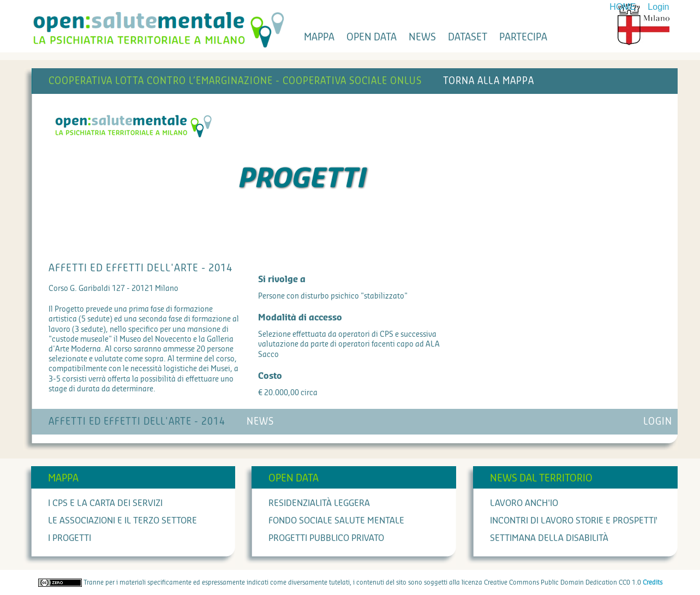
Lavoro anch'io (524, 503)
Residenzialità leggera (319, 503)
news (422, 37)
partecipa (523, 37)
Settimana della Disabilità (549, 538)
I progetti (70, 538)
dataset (468, 37)
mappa (319, 37)
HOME (623, 7)
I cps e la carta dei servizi (105, 503)
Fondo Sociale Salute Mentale (336, 521)
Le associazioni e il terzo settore (122, 521)
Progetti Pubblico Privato (326, 538)
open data (372, 37)
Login (658, 7)
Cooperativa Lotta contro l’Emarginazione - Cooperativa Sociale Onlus (235, 81)
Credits (653, 582)
